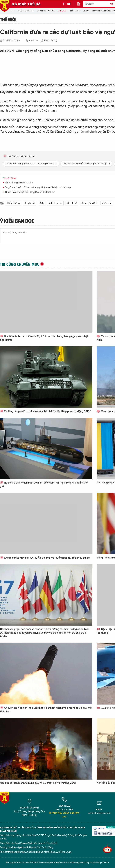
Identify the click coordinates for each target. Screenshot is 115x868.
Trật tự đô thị (26, 11)
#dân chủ (107, 203)
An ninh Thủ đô (26, 4)
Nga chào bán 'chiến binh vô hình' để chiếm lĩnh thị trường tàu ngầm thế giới (44, 485)
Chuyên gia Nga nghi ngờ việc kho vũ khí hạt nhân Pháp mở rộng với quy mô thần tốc (46, 710)
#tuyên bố (30, 203)
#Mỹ (42, 203)
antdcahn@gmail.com (99, 813)
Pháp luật (75, 11)
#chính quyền (55, 203)
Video (86, 11)
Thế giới (62, 11)
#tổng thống (13, 203)
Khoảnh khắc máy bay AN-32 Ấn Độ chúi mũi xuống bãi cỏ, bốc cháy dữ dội (45, 558)
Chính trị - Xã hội (46, 11)
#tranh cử (72, 203)
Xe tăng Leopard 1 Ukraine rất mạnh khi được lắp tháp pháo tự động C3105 (46, 411)
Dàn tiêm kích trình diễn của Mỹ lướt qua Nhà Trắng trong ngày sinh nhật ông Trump (44, 338)
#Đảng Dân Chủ (89, 203)
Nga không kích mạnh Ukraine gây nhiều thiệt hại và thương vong (38, 783)
